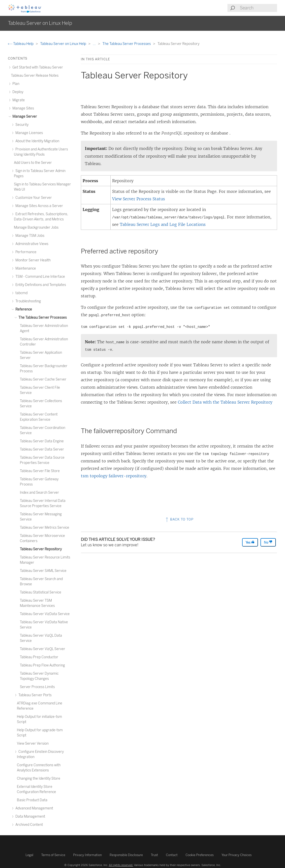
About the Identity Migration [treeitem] (37, 141)
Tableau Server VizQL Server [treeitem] (43, 649)
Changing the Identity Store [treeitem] (39, 779)
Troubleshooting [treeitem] (27, 301)
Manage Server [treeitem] (24, 117)
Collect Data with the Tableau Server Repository (225, 402)
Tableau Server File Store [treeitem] (40, 471)
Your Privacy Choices (237, 855)
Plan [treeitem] (15, 84)
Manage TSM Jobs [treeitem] (29, 236)
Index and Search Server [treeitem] (39, 493)
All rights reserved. (121, 865)
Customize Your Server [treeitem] (33, 198)
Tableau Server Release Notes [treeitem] (35, 76)
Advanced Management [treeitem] (33, 808)
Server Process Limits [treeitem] (37, 687)
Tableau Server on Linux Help (63, 44)
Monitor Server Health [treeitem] (32, 260)
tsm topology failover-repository (114, 476)
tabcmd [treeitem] (21, 293)
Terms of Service (53, 855)
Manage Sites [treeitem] (22, 108)
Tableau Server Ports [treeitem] (34, 695)
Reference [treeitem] (23, 309)
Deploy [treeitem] (17, 92)
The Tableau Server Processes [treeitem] (42, 318)
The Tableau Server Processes (127, 44)
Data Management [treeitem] (30, 816)
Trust (154, 855)
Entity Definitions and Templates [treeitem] (40, 285)
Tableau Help (21, 44)
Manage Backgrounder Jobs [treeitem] (36, 227)
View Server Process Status (139, 199)
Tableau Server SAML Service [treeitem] (43, 571)
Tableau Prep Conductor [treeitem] (39, 657)
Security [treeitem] (21, 125)
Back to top (179, 519)
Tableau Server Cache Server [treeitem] (43, 379)
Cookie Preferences (200, 855)
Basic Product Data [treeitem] (32, 800)
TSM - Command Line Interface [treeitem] (39, 277)
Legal (29, 855)
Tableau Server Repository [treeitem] (41, 549)
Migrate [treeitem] (18, 100)
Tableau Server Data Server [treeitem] (42, 449)
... (95, 44)
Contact (172, 855)
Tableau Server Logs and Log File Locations (163, 224)
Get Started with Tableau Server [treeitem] (37, 67)
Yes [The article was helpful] (250, 542)
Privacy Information (87, 855)
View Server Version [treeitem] (33, 744)
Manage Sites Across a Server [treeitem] (38, 206)
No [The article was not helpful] (268, 542)
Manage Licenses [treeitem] (28, 133)
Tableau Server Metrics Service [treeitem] (45, 528)
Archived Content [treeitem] (28, 825)
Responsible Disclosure (126, 855)
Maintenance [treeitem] (25, 268)
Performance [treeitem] (25, 252)
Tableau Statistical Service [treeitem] (41, 592)
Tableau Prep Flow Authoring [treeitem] (42, 665)
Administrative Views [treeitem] (31, 244)
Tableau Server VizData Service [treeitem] (45, 614)
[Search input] (258, 8)
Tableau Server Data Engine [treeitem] (42, 441)
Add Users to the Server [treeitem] (33, 163)
